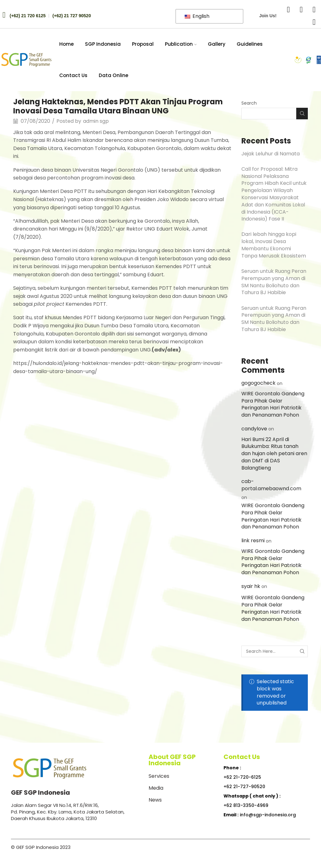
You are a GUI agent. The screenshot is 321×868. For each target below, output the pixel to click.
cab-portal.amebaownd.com (271, 485)
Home (66, 44)
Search (249, 103)
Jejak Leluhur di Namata (271, 154)
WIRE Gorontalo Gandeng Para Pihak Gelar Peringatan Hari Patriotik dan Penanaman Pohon (273, 404)
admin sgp (96, 121)
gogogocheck (258, 383)
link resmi (253, 541)
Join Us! (268, 16)
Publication (181, 44)
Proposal (143, 44)
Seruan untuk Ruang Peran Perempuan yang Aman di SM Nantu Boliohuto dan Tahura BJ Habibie (274, 282)
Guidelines (250, 44)
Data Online (113, 75)
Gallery (217, 44)
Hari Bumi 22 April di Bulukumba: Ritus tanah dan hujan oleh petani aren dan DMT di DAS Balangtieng (274, 454)
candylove (254, 429)
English (197, 16)
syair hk (251, 586)
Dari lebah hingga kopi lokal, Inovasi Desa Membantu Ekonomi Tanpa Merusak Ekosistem (274, 245)
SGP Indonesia (103, 44)
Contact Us (73, 75)
